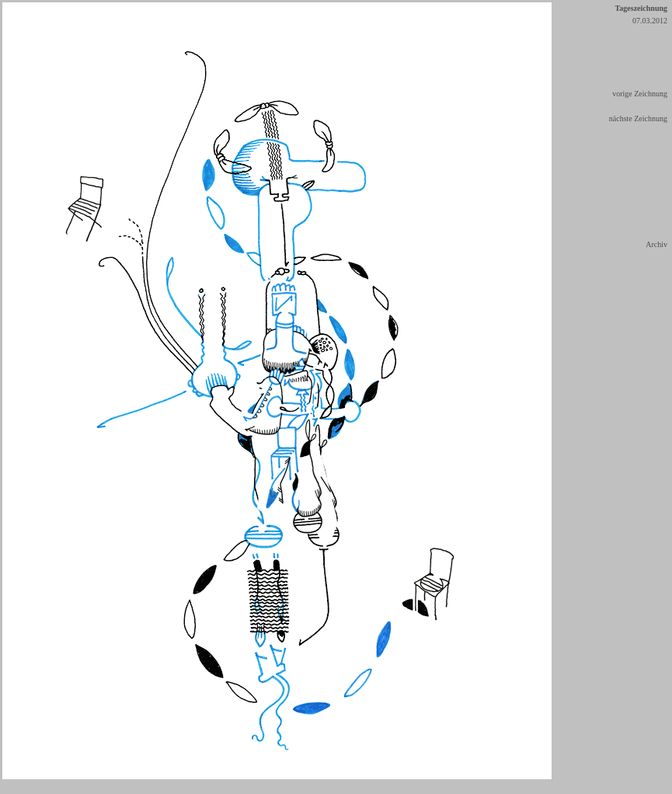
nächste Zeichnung (638, 118)
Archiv (656, 244)
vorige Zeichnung (640, 94)
